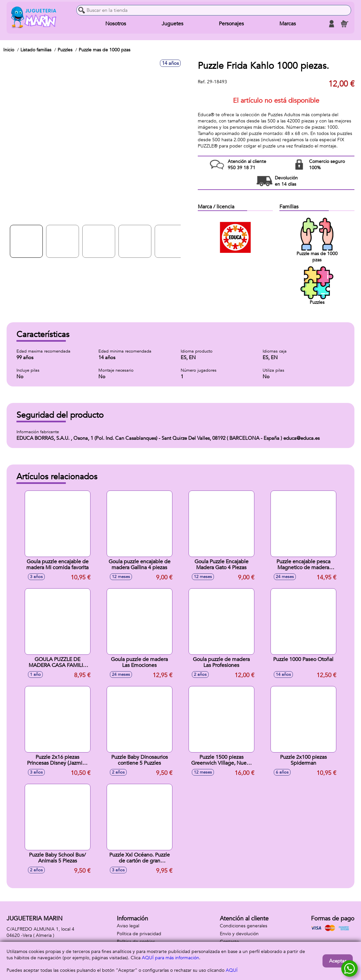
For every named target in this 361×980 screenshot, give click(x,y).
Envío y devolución (239, 934)
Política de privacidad (139, 934)
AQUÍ (232, 970)
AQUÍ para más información (170, 958)
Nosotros (116, 24)
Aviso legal (128, 926)
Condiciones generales (244, 926)
